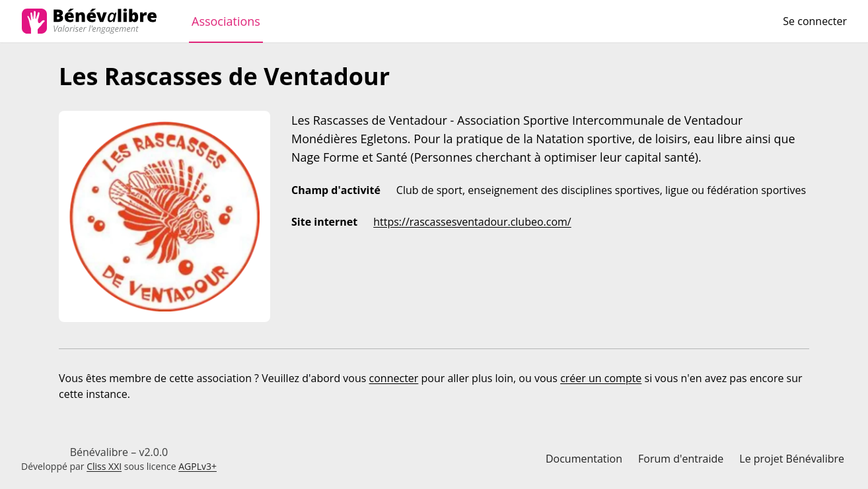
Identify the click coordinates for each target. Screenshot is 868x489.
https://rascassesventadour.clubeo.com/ (472, 222)
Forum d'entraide (681, 459)
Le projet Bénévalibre (792, 459)
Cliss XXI (104, 466)
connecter (394, 378)
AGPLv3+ (198, 466)
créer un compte (601, 378)
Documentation (584, 459)
